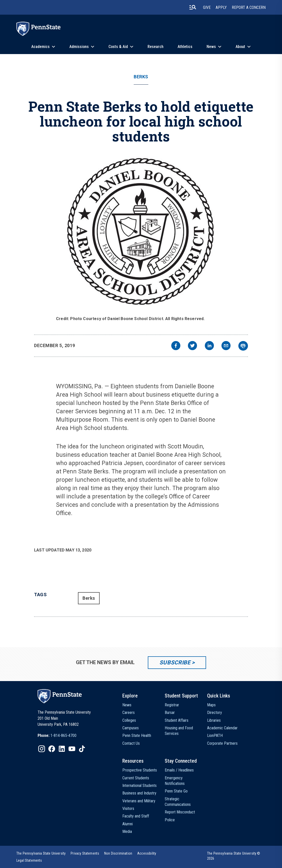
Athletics (185, 47)
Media (127, 831)
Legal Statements (29, 860)
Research (156, 47)
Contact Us (131, 743)
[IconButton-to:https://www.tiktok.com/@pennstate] (82, 749)
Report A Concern (249, 7)
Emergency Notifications (175, 781)
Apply (221, 7)
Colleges (129, 720)
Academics (40, 47)
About (240, 47)
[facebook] (176, 346)
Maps (211, 705)
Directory (215, 713)
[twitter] (192, 346)
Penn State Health (137, 736)
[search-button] (193, 7)
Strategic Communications (178, 802)
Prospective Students (140, 770)
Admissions (79, 47)
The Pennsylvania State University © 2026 (234, 856)
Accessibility (147, 853)
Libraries (214, 720)
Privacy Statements (85, 853)
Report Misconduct (180, 812)
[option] (57, 736)
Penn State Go (176, 791)
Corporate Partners (222, 743)
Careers (129, 713)
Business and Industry (139, 793)
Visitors (128, 809)
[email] (226, 346)
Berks (141, 77)
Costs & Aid (118, 47)
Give (207, 7)
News (211, 47)
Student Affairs (177, 720)
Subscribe (175, 662)
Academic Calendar (222, 728)
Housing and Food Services (179, 731)
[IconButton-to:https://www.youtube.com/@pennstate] (72, 749)
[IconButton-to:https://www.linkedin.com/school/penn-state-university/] (62, 749)
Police (170, 820)
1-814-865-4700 (63, 736)
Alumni (128, 824)
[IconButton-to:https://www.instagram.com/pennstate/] (42, 749)
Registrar (172, 705)
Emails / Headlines (179, 770)
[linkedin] (209, 346)
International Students (139, 786)
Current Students (136, 778)
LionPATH (215, 736)
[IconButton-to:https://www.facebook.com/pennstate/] (52, 749)
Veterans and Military (139, 801)
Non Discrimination (118, 853)
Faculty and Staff (136, 816)
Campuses (131, 728)
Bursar (170, 713)
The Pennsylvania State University (41, 853)
